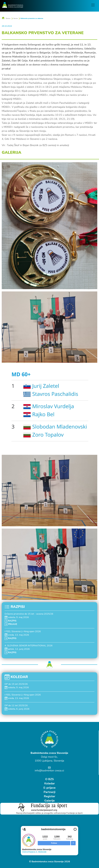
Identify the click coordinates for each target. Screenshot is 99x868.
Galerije (49, 800)
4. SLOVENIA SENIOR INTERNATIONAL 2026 (29, 645)
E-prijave (49, 787)
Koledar (50, 783)
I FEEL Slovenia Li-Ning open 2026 (23, 631)
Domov (6, 18)
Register (50, 796)
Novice (15, 18)
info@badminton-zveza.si (49, 770)
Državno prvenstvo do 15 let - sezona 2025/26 (29, 614)
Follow (54, 843)
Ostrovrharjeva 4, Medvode (34, 852)
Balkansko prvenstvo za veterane (32, 18)
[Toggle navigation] (93, 5)
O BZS (49, 779)
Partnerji (49, 792)
